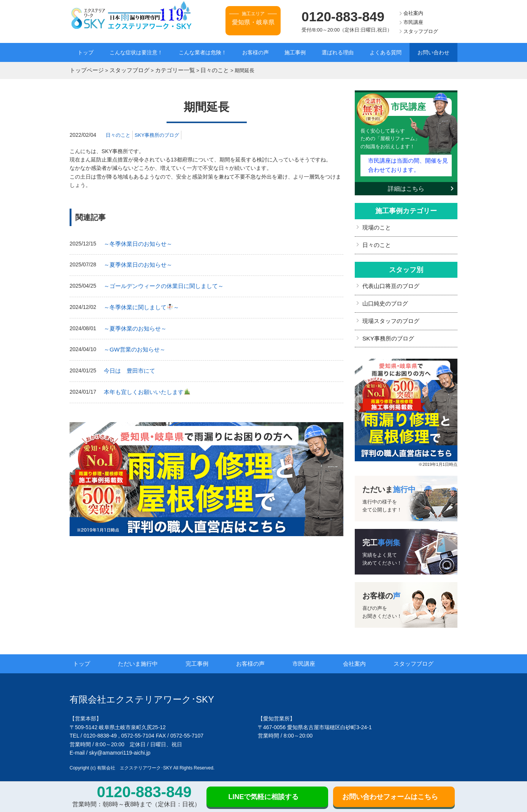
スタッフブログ (421, 31)
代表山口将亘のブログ (389, 280)
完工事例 (207, 654)
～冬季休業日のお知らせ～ (136, 242)
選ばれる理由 (338, 52)
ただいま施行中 (149, 654)
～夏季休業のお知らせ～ (133, 323)
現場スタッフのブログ (389, 313)
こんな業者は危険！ (203, 52)
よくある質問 (386, 52)
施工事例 (295, 52)
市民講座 (413, 22)
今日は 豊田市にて (128, 364)
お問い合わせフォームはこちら (390, 797)
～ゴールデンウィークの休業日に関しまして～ (160, 282)
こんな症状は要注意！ (136, 52)
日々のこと (119, 133)
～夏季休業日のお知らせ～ (136, 262)
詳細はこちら (406, 184)
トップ (86, 52)
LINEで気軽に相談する (263, 797)
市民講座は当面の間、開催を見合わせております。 (408, 162)
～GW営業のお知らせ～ (132, 343)
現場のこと (376, 223)
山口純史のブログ (384, 296)
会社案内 (413, 13)
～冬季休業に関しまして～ (139, 303)
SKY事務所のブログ (160, 133)
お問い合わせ (433, 52)
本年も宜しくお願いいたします (144, 384)
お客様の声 (256, 52)
